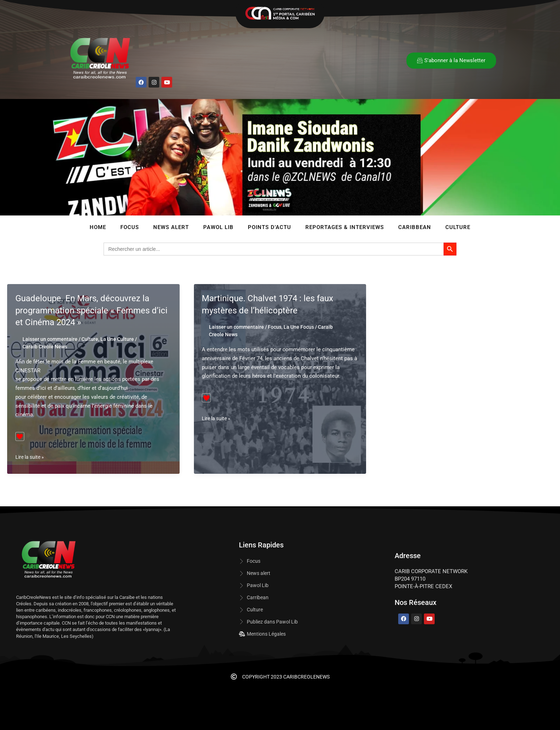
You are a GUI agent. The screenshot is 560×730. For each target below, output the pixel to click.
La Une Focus (299, 327)
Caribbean (415, 227)
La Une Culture (117, 339)
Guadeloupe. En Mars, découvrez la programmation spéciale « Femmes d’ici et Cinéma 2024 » (88, 310)
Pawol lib (218, 227)
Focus (130, 227)
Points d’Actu (269, 227)
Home (98, 227)
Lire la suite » (31, 457)
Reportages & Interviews (345, 227)
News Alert (171, 227)
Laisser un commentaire (50, 339)
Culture (458, 227)
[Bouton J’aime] (20, 436)
